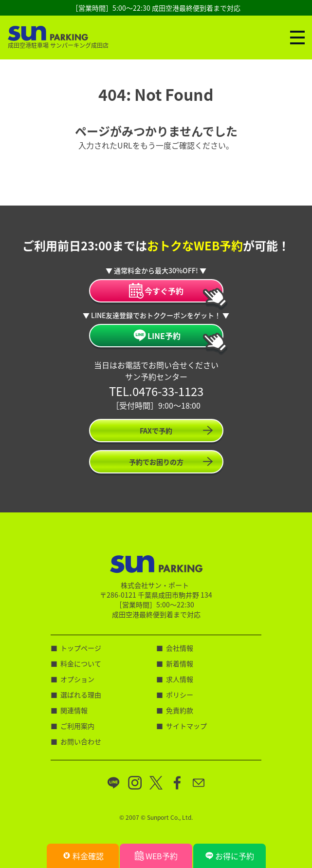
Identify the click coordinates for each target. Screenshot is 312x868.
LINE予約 (164, 336)
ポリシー (180, 695)
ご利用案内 (77, 726)
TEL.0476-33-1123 (156, 391)
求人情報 (180, 679)
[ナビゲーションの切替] (297, 38)
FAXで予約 (156, 431)
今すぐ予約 (164, 291)
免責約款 (180, 710)
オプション (77, 679)
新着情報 (180, 663)
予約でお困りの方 (156, 462)
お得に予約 (235, 856)
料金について (81, 663)
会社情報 (180, 648)
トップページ (81, 648)
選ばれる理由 (81, 695)
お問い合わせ (81, 741)
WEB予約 (162, 856)
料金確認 (88, 856)
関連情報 (74, 710)
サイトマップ (186, 726)
